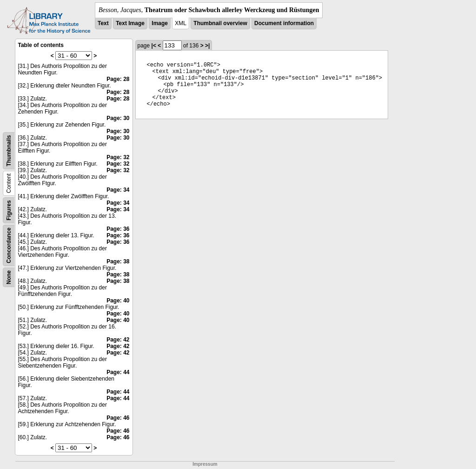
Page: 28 (118, 79)
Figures (9, 210)
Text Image (130, 23)
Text (103, 23)
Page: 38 (118, 261)
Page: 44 (118, 372)
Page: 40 (118, 301)
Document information (284, 23)
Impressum (205, 464)
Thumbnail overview (220, 23)
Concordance (9, 245)
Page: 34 (118, 190)
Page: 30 (118, 118)
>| (207, 46)
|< (154, 46)
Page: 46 (118, 418)
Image (160, 23)
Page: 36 (118, 229)
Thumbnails (9, 151)
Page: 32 (118, 157)
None (9, 277)
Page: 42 (118, 340)
